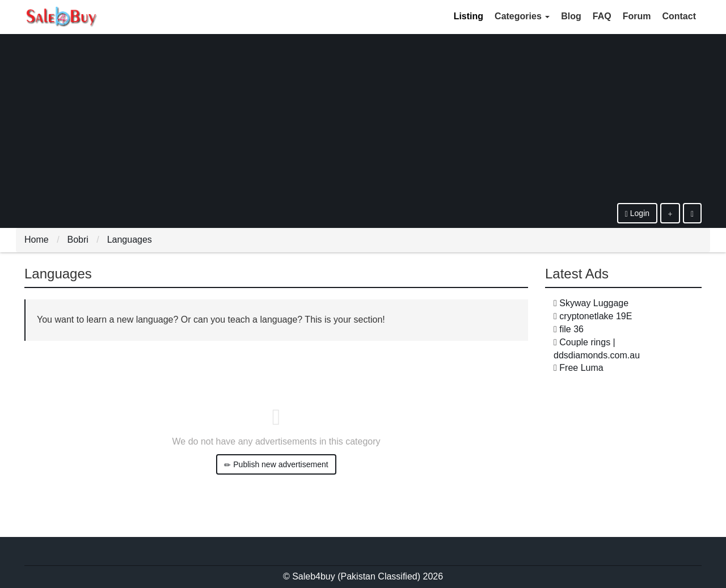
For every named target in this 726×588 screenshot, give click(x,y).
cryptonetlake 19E (596, 316)
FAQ (602, 16)
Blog (571, 16)
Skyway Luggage (594, 303)
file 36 (571, 329)
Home (37, 240)
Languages (130, 240)
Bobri (77, 240)
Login (637, 213)
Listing (468, 16)
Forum (637, 16)
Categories (522, 16)
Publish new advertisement (276, 465)
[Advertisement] (363, 118)
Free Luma (581, 368)
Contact (679, 16)
